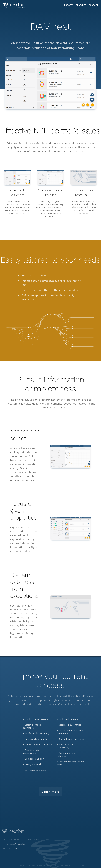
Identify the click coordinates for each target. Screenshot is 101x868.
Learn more (50, 792)
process (69, 5)
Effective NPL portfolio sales (51, 131)
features (81, 5)
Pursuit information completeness (51, 384)
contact (94, 5)
